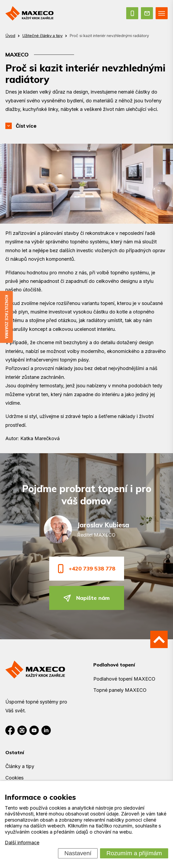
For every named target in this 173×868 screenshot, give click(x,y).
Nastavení (78, 853)
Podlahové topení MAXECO (124, 679)
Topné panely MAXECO (120, 690)
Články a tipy (20, 766)
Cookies (14, 778)
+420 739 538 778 (87, 568)
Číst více (26, 126)
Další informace (22, 843)
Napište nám (87, 598)
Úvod (10, 36)
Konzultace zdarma (7, 317)
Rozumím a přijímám (134, 853)
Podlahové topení (114, 665)
